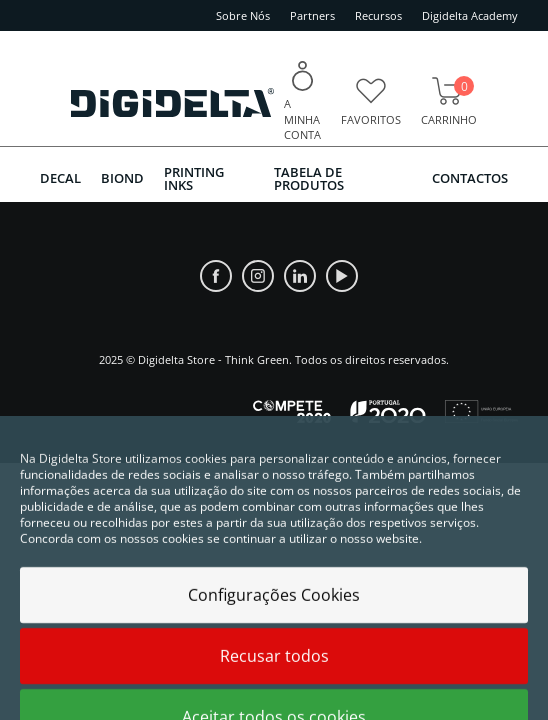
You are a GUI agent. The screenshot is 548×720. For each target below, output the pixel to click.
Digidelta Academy (470, 15)
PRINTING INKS (194, 178)
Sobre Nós (243, 15)
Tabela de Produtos (309, 178)
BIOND (122, 178)
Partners (312, 15)
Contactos (470, 178)
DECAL (60, 178)
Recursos (378, 15)
